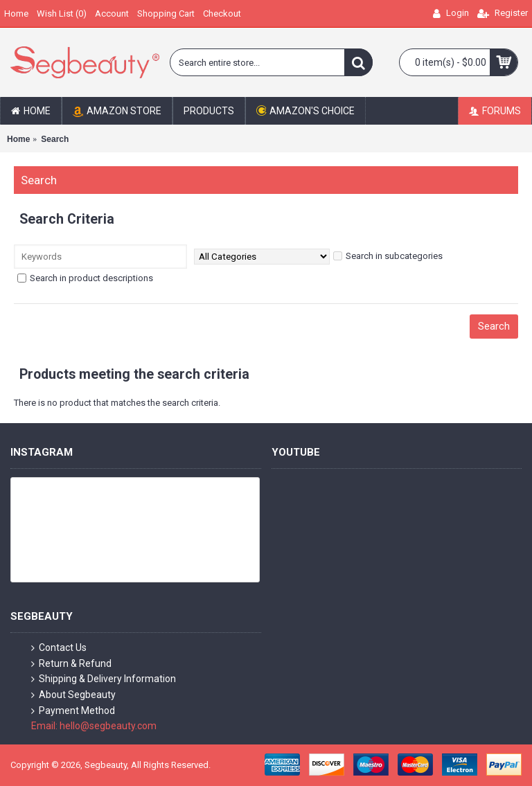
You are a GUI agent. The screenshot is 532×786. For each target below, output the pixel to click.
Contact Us (59, 648)
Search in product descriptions (85, 278)
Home (18, 139)
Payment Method (73, 711)
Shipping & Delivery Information (104, 679)
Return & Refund (71, 664)
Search (55, 139)
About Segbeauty (73, 695)
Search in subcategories (388, 256)
